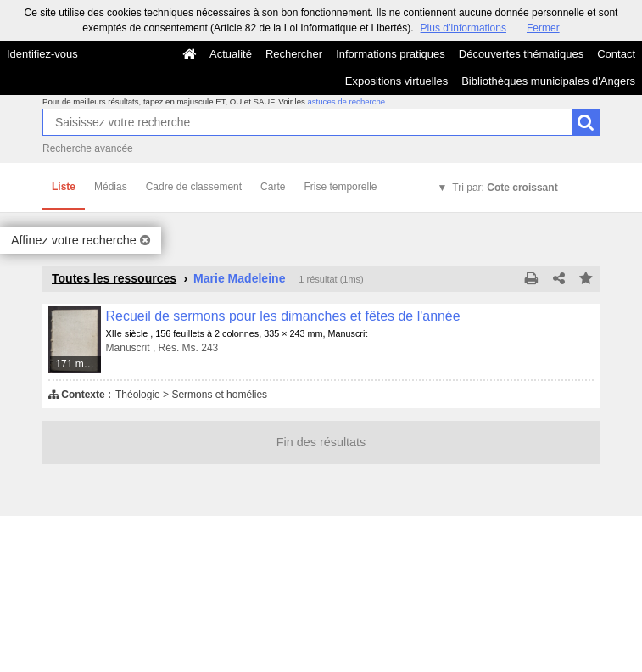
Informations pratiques (391, 54)
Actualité (231, 54)
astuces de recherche (346, 101)
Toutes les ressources (114, 278)
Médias (111, 187)
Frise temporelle (340, 187)
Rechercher (294, 54)
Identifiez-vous (42, 54)
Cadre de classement (194, 187)
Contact (616, 54)
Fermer (543, 28)
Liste (64, 187)
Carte (273, 187)
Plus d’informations (463, 28)
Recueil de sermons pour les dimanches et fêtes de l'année (283, 316)
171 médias (78, 364)
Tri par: (505, 188)
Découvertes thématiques (521, 54)
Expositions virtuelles (396, 81)
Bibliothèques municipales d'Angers (548, 81)
